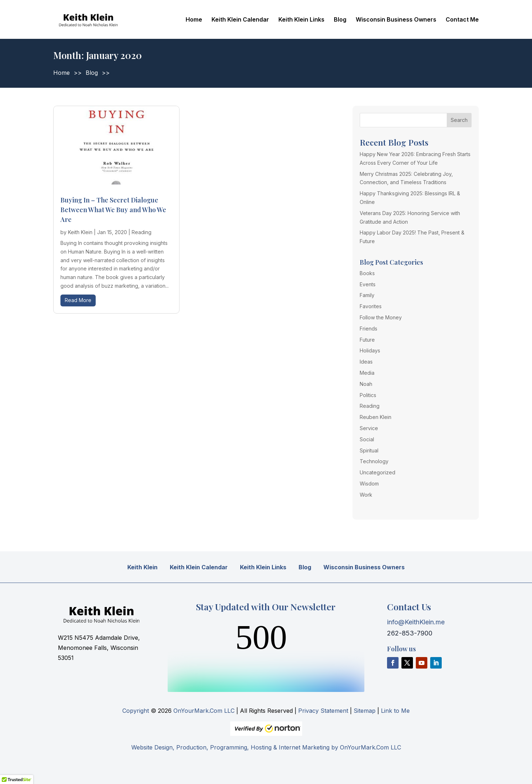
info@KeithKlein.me (416, 622)
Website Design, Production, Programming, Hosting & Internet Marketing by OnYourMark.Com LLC (266, 747)
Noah (366, 384)
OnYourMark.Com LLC (204, 711)
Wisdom (369, 484)
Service (369, 428)
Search (459, 120)
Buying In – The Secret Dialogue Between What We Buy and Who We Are (113, 210)
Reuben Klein (376, 417)
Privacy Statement (323, 711)
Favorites (371, 306)
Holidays (370, 350)
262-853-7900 (410, 633)
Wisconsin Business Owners (396, 20)
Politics (368, 395)
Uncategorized (378, 472)
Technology (374, 461)
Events (368, 284)
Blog (340, 20)
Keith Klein (80, 232)
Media (367, 373)
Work (366, 495)
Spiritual (369, 450)
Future (367, 340)
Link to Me (395, 711)
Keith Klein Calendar (240, 20)
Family (367, 295)
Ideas (366, 362)
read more (78, 300)
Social (367, 439)
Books (367, 273)
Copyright (136, 711)
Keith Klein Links (301, 20)
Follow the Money (381, 317)
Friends (369, 329)
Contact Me (462, 20)
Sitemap (365, 711)
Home (194, 20)
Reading (142, 232)
